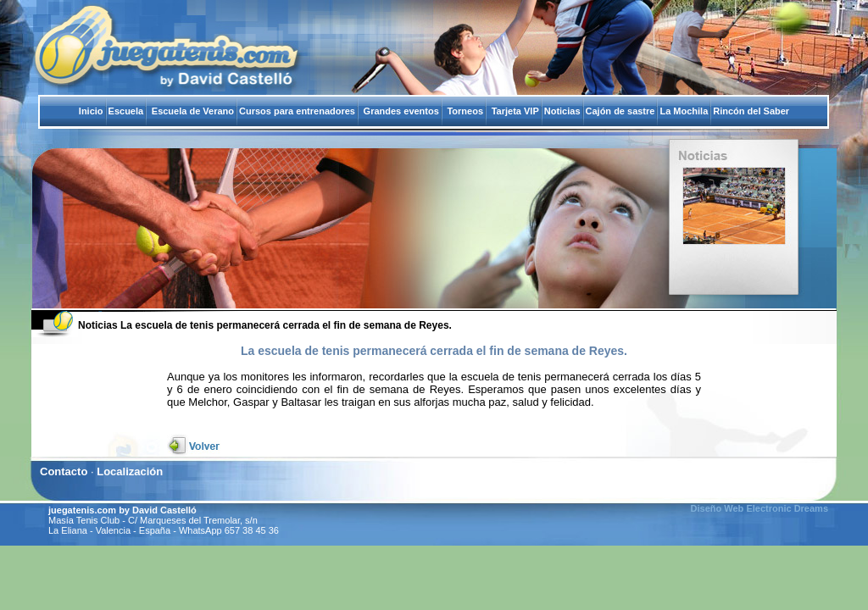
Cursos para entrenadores (297, 111)
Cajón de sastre (620, 111)
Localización (130, 471)
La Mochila (684, 111)
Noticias (562, 111)
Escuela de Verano (193, 111)
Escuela (126, 111)
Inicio (91, 111)
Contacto (64, 471)
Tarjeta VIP (515, 111)
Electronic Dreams (786, 508)
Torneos (465, 111)
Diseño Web (718, 508)
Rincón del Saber (751, 111)
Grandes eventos (401, 111)
